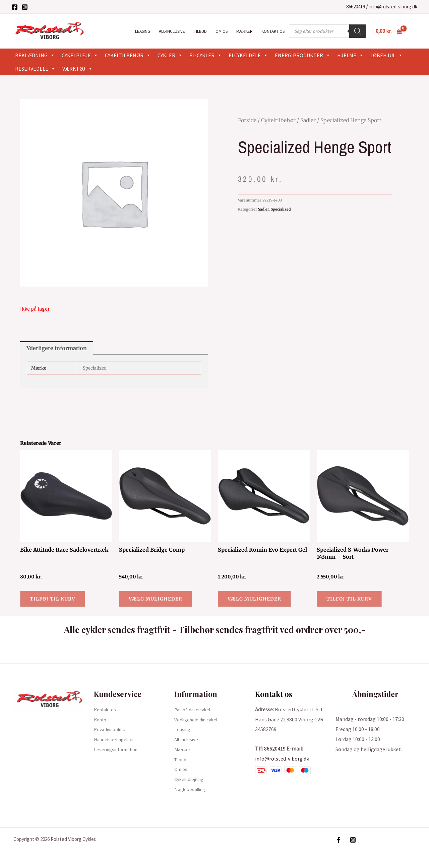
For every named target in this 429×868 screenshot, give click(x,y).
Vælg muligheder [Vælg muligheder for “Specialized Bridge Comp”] (156, 599)
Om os (222, 31)
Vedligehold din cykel (198, 719)
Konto (101, 719)
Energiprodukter (303, 55)
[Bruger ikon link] (414, 31)
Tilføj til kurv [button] (53, 599)
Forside (247, 120)
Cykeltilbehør (128, 55)
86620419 (356, 7)
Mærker (244, 31)
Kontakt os (273, 31)
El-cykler (206, 55)
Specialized (281, 209)
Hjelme (350, 55)
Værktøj (78, 69)
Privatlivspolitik (112, 729)
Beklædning (35, 55)
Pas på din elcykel (194, 709)
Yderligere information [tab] (57, 348)
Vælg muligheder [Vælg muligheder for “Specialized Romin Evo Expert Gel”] (254, 599)
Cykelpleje (80, 55)
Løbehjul (387, 55)
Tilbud (200, 31)
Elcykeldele (248, 55)
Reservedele (35, 69)
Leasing (143, 31)
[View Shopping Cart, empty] (389, 31)
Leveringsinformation (119, 749)
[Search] (358, 31)
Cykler (170, 55)
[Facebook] (15, 7)
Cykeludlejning (191, 779)
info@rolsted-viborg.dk (393, 7)
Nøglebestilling (193, 789)
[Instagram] (25, 7)
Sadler (308, 120)
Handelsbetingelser (117, 739)
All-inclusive (172, 31)
